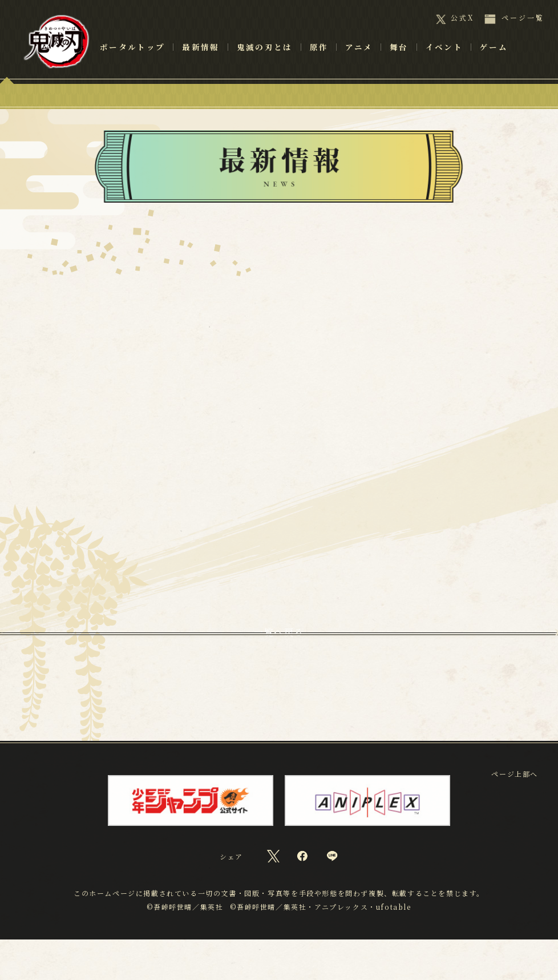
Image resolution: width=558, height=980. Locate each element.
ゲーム (494, 63)
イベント (444, 63)
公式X (462, 18)
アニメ (359, 63)
